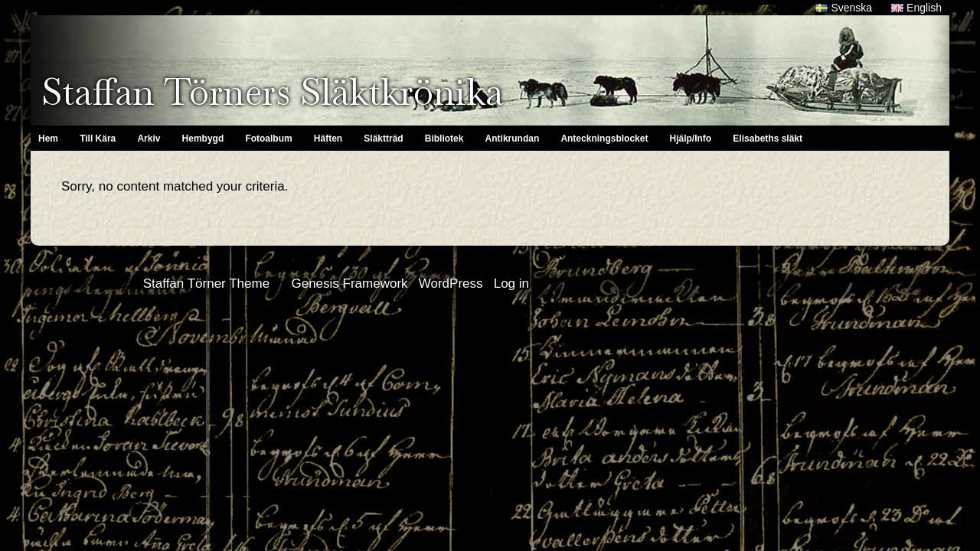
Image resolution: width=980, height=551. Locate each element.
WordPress (451, 284)
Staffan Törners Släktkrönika (272, 92)
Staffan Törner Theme (206, 284)
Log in (511, 284)
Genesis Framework (349, 284)
